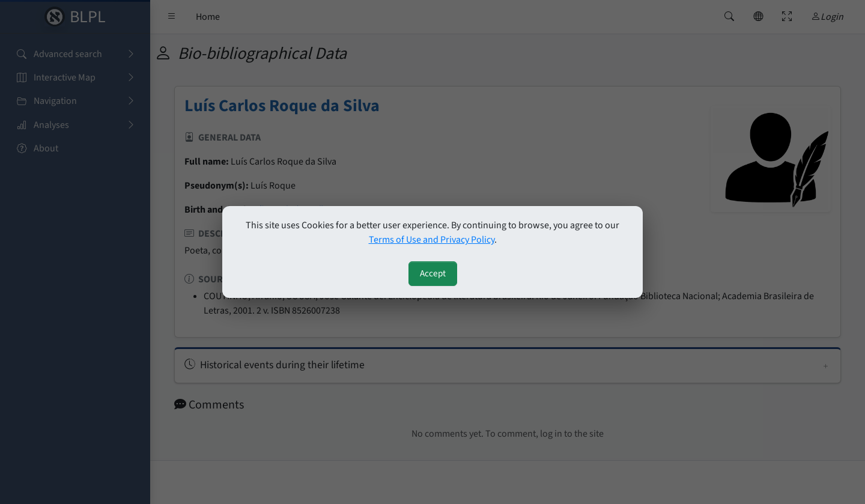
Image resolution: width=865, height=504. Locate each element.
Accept (433, 273)
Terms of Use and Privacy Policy (432, 240)
